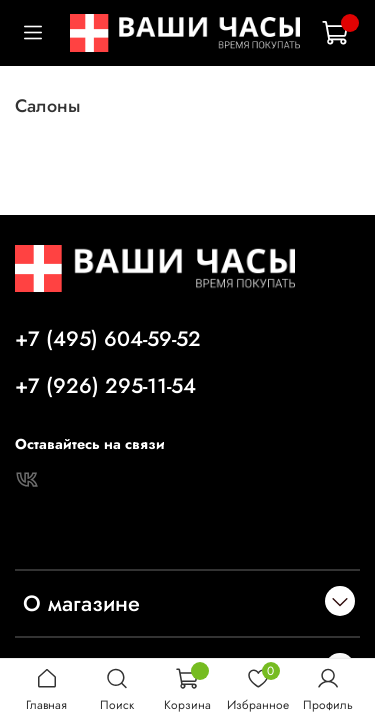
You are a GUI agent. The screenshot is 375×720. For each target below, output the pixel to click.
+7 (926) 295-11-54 (105, 386)
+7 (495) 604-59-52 (108, 339)
